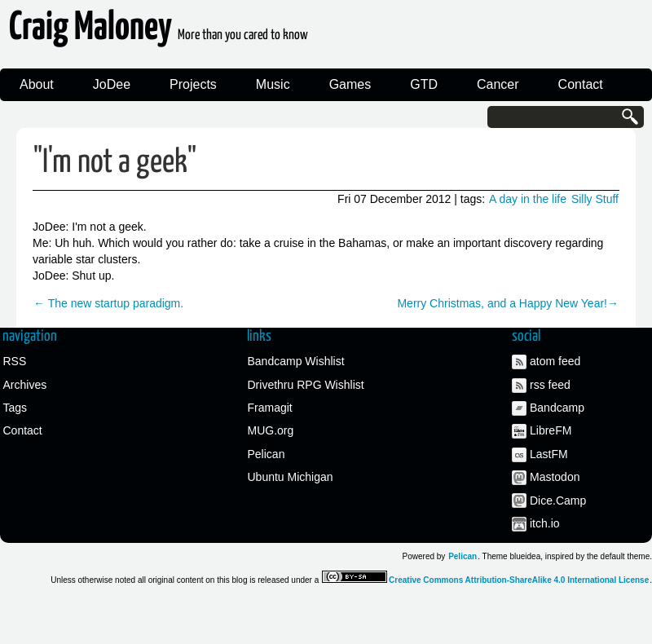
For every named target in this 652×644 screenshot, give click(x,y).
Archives (25, 385)
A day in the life (528, 199)
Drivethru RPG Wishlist (306, 385)
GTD (424, 84)
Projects (193, 84)
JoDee (112, 84)
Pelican (267, 454)
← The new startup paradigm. (108, 303)
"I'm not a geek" (115, 163)
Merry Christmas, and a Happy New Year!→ (508, 303)
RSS (15, 361)
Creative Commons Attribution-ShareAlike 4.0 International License (519, 580)
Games (350, 84)
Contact (581, 84)
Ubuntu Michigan (291, 477)
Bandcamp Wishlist (296, 361)
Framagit (270, 408)
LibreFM (551, 430)
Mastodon (555, 477)
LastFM (549, 454)
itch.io (545, 523)
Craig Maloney (159, 32)
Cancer (498, 84)
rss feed (550, 385)
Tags (15, 408)
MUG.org (271, 430)
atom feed (555, 361)
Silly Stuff (595, 199)
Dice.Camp (558, 501)
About (37, 84)
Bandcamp (557, 408)
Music (273, 84)
